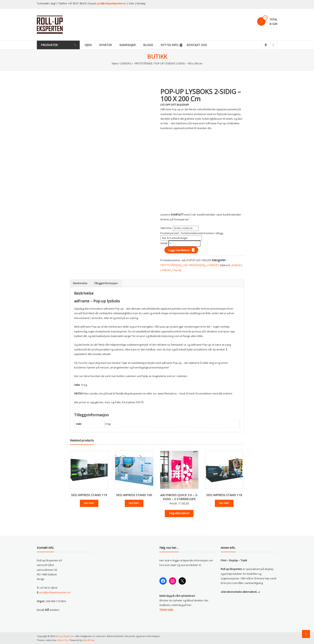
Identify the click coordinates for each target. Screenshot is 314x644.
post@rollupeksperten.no (111, 4)
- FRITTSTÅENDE (143, 63)
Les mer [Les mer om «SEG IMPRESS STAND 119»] (89, 503)
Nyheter (110, 45)
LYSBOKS (126, 63)
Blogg (152, 45)
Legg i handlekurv (179, 250)
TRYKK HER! (166, 610)
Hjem (92, 45)
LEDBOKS (237, 265)
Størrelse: (167, 228)
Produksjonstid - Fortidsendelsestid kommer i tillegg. (192, 233)
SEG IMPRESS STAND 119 (89, 495)
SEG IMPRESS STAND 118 (224, 495)
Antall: (164, 243)
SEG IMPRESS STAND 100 (134, 495)
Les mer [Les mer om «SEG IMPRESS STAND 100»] (134, 503)
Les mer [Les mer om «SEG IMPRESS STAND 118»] (224, 503)
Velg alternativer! (179, 513)
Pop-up (177, 270)
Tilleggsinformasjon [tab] (106, 283)
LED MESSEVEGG (194, 265)
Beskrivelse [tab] (80, 283)
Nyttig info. (174, 45)
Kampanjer (132, 45)
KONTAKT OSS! (201, 45)
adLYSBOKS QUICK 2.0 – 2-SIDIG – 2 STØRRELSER (179, 497)
